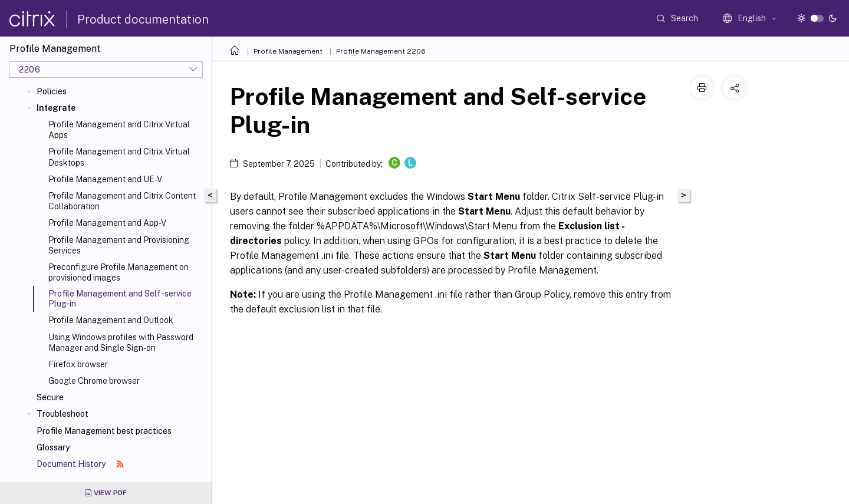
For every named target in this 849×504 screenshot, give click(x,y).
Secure (50, 397)
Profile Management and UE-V (105, 179)
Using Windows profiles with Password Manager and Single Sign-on (121, 342)
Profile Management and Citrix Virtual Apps (119, 130)
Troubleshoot (62, 414)
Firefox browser (78, 364)
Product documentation (143, 19)
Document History (80, 464)
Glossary (53, 447)
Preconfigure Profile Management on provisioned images (119, 272)
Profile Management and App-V (107, 223)
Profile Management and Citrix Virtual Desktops (119, 157)
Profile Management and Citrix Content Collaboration (122, 201)
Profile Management (288, 51)
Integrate (56, 108)
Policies (52, 91)
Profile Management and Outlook (111, 320)
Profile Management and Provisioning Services (119, 245)
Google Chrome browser (94, 381)
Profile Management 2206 (381, 51)
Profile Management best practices (104, 431)
